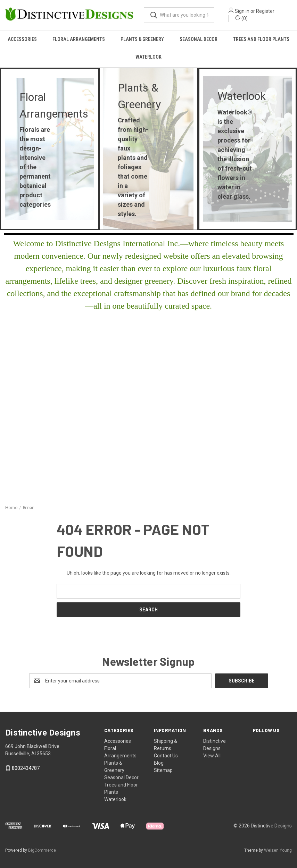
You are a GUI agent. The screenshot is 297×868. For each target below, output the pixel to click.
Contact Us (166, 756)
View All (212, 756)
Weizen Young (278, 850)
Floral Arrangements (79, 39)
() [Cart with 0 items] (241, 18)
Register (265, 11)
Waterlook (148, 57)
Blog (159, 763)
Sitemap (163, 770)
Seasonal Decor (199, 39)
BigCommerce (42, 850)
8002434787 (26, 768)
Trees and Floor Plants (261, 39)
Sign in (242, 11)
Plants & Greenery (142, 39)
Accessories (22, 39)
